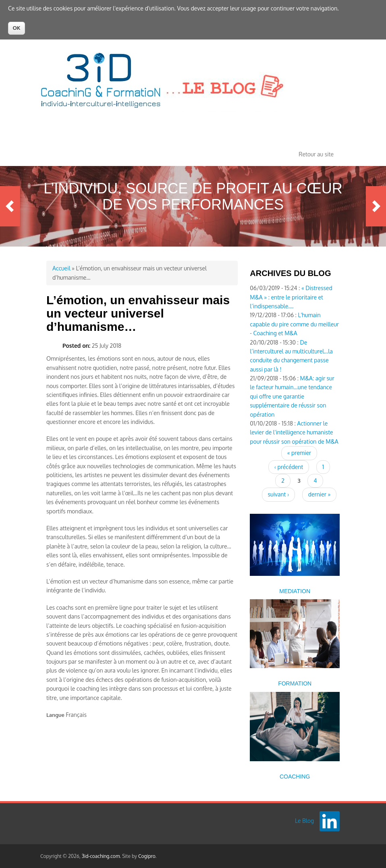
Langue (55, 715)
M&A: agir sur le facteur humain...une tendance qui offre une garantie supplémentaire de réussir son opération (292, 396)
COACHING (295, 777)
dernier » (320, 494)
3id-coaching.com (101, 856)
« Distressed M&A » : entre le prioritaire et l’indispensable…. (291, 297)
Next (376, 206)
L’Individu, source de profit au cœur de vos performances (193, 196)
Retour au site (316, 154)
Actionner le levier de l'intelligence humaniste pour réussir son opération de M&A (294, 432)
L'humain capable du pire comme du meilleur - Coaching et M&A (294, 324)
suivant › (279, 494)
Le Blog (304, 821)
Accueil (61, 268)
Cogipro (147, 856)
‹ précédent (289, 467)
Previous (10, 206)
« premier (299, 453)
